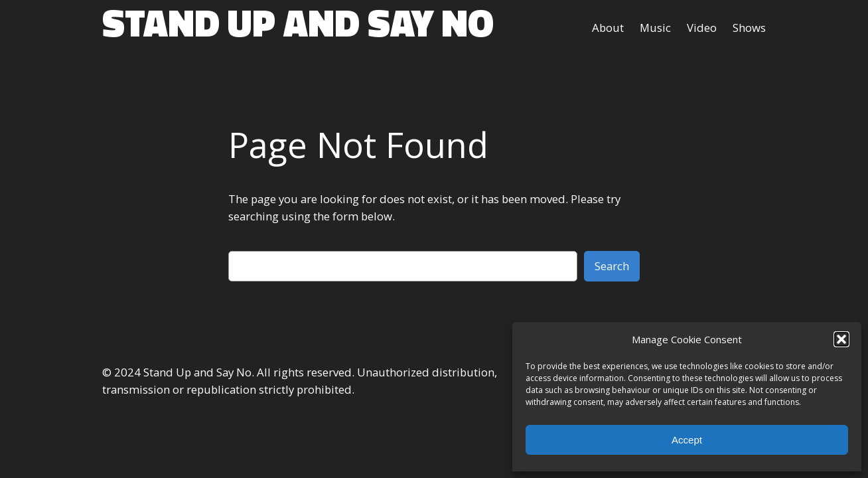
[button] (841, 339)
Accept (687, 440)
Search (612, 266)
